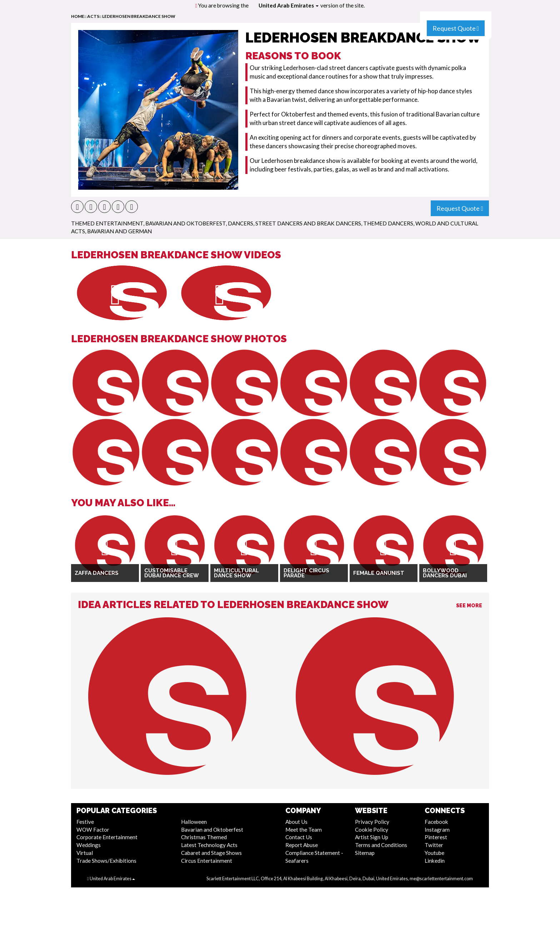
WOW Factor (93, 830)
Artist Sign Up (372, 837)
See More (469, 606)
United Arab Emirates (289, 5)
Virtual (85, 853)
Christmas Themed (204, 837)
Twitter (434, 845)
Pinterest (436, 837)
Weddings (89, 845)
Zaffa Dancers (97, 573)
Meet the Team (304, 830)
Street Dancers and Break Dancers (308, 223)
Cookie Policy (372, 830)
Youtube (434, 853)
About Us (296, 822)
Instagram (437, 830)
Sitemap (365, 853)
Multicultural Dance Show (236, 573)
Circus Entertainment (207, 861)
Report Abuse (302, 845)
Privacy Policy (372, 822)
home (78, 16)
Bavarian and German (119, 231)
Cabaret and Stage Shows (211, 853)
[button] (77, 207)
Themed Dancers (388, 223)
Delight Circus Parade (306, 573)
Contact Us (299, 837)
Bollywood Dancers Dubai (445, 573)
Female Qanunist (379, 573)
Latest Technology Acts (209, 845)
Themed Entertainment (107, 223)
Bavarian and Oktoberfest (186, 223)
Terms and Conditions (381, 845)
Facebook (436, 822)
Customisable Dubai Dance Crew (172, 573)
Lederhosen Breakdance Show (139, 16)
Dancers (241, 223)
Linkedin (435, 861)
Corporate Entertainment (107, 837)
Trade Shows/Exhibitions (106, 861)
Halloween (194, 822)
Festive (85, 822)
